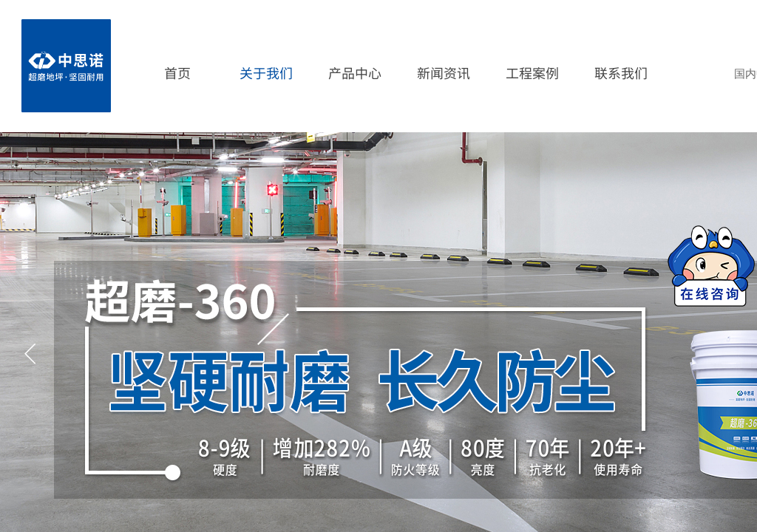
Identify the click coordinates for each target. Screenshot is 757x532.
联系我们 (621, 72)
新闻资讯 (444, 72)
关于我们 (266, 72)
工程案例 (532, 72)
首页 (177, 72)
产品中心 (355, 72)
